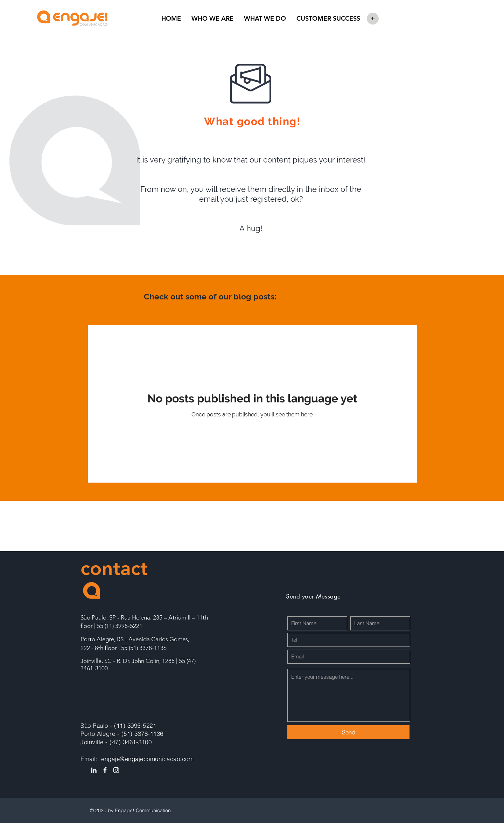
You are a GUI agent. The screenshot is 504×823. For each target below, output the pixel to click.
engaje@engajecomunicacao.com (147, 759)
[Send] (348, 732)
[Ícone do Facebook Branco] (105, 770)
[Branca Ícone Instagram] (116, 770)
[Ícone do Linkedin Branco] (94, 770)
